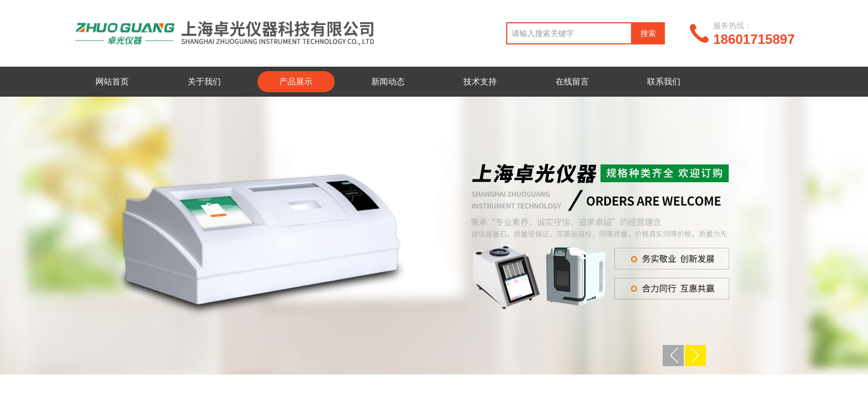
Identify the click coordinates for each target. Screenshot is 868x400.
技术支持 (480, 81)
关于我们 (204, 81)
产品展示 (296, 81)
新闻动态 (388, 81)
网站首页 (112, 81)
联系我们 (664, 81)
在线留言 (572, 81)
